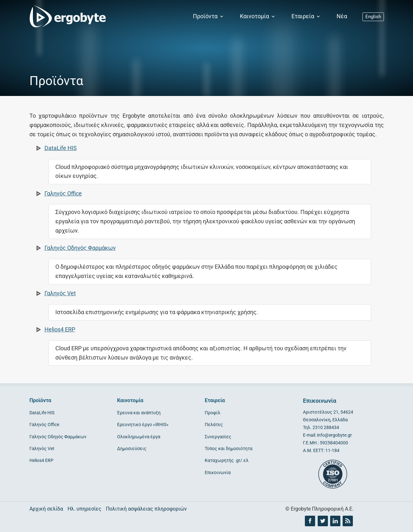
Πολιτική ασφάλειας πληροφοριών (146, 509)
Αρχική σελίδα (46, 509)
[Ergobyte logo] (66, 17)
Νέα (342, 16)
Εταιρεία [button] (306, 16)
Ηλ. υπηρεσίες (84, 509)
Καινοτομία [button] (258, 16)
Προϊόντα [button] (209, 16)
